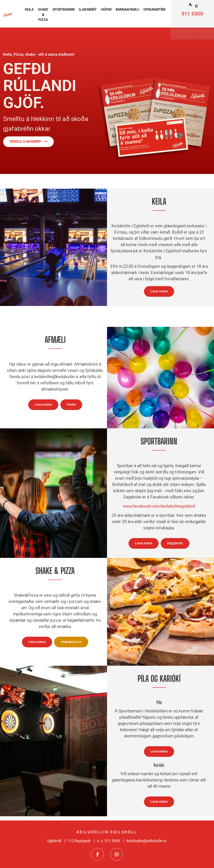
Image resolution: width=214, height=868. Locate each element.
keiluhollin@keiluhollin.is (146, 841)
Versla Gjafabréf (25, 142)
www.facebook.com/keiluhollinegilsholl (159, 506)
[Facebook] (97, 854)
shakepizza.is (71, 642)
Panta (71, 404)
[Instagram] (117, 854)
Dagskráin (175, 543)
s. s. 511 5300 (108, 841)
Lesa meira (159, 291)
